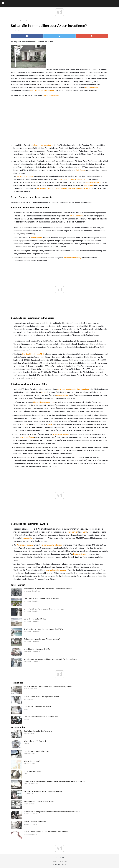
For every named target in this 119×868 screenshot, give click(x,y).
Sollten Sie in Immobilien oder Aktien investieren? (42, 639)
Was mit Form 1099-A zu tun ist (36, 741)
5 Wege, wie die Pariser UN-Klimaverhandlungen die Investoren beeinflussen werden (55, 781)
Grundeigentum (32, 21)
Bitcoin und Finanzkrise (32, 771)
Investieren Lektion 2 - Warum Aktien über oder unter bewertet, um (64, 188)
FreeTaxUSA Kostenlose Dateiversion (38, 707)
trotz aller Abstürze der (67, 389)
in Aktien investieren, (61, 434)
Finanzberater (27, 538)
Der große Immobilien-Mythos (35, 619)
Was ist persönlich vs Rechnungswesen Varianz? (42, 697)
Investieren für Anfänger (18, 21)
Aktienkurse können (25, 545)
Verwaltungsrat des (25, 176)
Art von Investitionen (51, 95)
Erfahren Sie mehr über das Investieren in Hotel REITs (44, 629)
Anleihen (79, 216)
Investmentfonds (27, 437)
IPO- (25, 424)
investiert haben (92, 88)
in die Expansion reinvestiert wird (71, 179)
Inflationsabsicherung (72, 258)
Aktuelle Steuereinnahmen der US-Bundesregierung (43, 791)
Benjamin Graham (80, 554)
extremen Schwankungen (52, 545)
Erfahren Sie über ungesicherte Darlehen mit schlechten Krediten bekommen (52, 812)
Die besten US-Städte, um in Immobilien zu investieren (44, 609)
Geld (85, 532)
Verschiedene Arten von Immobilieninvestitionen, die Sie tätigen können (50, 659)
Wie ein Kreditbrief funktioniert (35, 822)
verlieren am (73, 532)
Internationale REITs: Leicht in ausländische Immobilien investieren (48, 589)
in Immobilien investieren (43, 145)
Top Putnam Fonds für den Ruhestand (38, 731)
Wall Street (80, 170)
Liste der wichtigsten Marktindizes (37, 751)
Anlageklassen (62, 395)
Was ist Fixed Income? (32, 761)
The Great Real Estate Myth (33, 354)
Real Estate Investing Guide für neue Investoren (41, 599)
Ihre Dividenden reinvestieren (42, 91)
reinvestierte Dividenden (56, 570)
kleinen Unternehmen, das (44, 402)
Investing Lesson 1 (93, 182)
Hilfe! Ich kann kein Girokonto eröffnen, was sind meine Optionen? (48, 687)
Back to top (60, 857)
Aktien (72, 216)
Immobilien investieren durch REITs (37, 649)
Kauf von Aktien (83, 389)
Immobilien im (36, 238)
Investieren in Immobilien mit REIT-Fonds (39, 802)
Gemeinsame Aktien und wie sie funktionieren (41, 717)
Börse (50, 424)
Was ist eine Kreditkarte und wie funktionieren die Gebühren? (46, 832)
